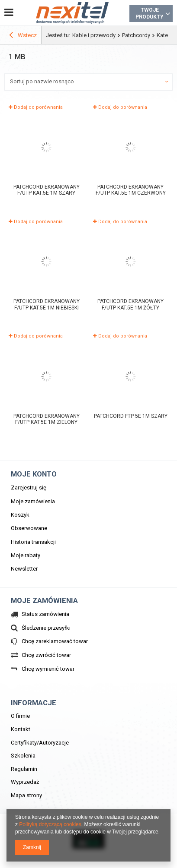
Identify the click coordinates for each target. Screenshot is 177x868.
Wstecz (23, 36)
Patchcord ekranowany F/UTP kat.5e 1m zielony (47, 419)
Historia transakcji (33, 542)
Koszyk (20, 515)
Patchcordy (136, 35)
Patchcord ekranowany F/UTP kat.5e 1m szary (47, 190)
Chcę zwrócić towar (46, 655)
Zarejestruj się (29, 488)
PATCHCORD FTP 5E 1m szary (131, 416)
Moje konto (34, 474)
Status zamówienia (45, 614)
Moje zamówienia (33, 501)
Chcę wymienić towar (48, 669)
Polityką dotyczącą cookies (50, 824)
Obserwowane (29, 528)
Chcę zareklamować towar (55, 641)
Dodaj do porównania (36, 107)
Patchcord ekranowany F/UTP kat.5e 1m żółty (130, 305)
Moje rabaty (26, 555)
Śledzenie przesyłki (46, 628)
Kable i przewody (94, 35)
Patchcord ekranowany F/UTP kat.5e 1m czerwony (131, 190)
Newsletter (24, 569)
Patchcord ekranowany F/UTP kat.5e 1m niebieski (47, 305)
